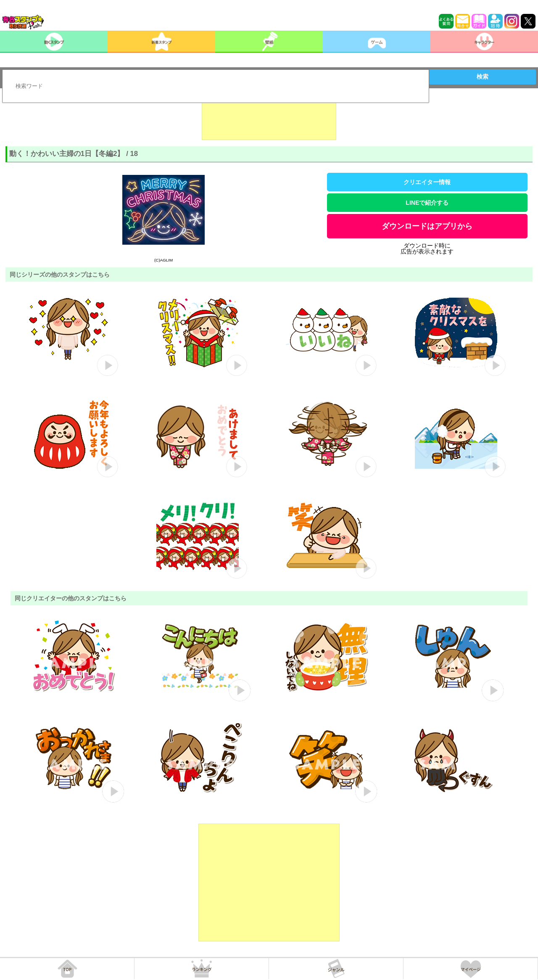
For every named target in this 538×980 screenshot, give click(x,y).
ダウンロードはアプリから (427, 226)
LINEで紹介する (427, 203)
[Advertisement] (269, 119)
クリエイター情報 (427, 182)
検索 (483, 77)
